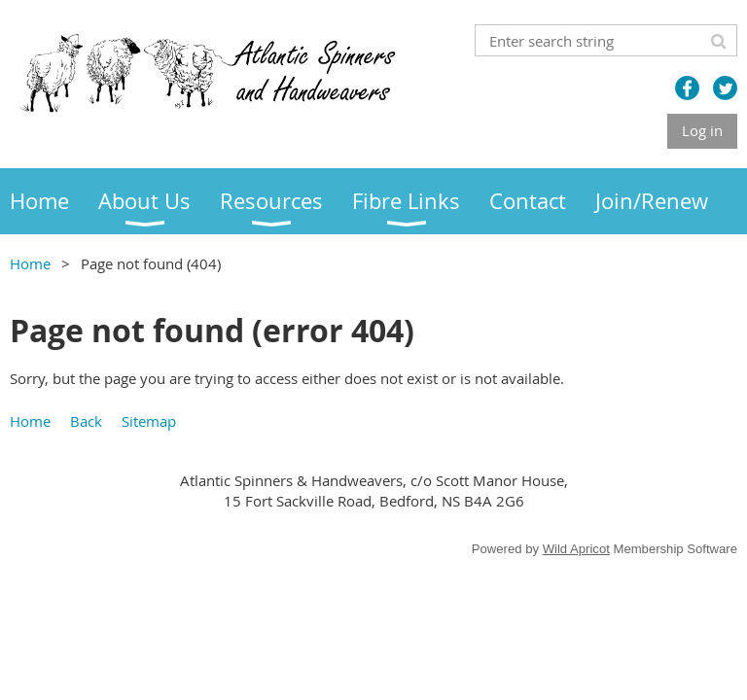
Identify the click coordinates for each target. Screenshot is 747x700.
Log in (702, 130)
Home (30, 263)
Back (86, 421)
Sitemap (149, 421)
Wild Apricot (576, 549)
